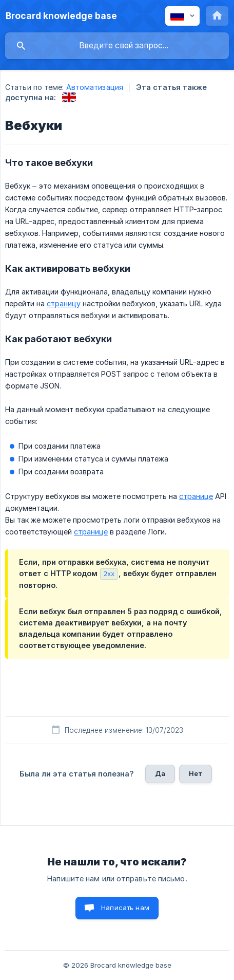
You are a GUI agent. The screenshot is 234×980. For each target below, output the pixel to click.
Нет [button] (196, 773)
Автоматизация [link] (95, 87)
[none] (61, 16)
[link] (69, 97)
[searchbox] (117, 46)
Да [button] (160, 773)
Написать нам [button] (125, 908)
